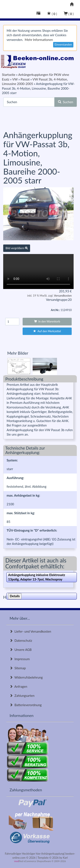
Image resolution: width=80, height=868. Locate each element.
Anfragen (18, 686)
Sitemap (18, 668)
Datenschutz (21, 640)
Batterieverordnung (26, 705)
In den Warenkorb (47, 321)
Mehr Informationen (39, 40)
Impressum (20, 659)
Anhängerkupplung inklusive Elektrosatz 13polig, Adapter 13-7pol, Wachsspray (37, 577)
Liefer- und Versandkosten (30, 631)
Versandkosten (63, 296)
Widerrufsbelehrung (26, 677)
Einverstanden (63, 44)
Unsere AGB (21, 650)
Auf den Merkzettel (47, 331)
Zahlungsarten (22, 696)
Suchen (66, 102)
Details (15, 596)
